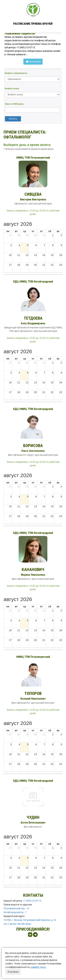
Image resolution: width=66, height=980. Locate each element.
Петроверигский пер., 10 (16, 908)
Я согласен (13, 972)
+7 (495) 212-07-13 (32, 901)
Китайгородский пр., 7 (15, 912)
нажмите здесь (38, 967)
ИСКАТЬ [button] (13, 119)
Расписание (33, 62)
